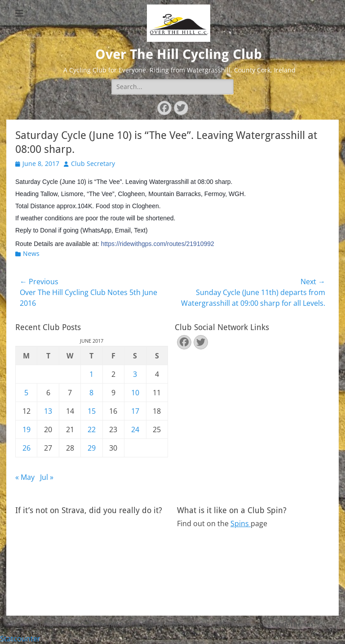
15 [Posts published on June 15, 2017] (92, 411)
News (31, 253)
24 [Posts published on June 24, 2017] (135, 429)
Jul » (47, 477)
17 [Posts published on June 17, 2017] (135, 411)
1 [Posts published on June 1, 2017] (91, 374)
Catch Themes (292, 624)
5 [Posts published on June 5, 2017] (26, 393)
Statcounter (20, 639)
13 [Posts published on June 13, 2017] (48, 411)
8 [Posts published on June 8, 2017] (91, 393)
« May (25, 477)
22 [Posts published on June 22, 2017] (92, 429)
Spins (241, 523)
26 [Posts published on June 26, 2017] (27, 448)
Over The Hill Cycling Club (179, 54)
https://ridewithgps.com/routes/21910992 (158, 244)
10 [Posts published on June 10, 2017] (135, 393)
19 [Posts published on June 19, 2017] (27, 429)
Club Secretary (93, 163)
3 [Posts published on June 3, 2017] (135, 374)
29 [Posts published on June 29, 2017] (92, 448)
